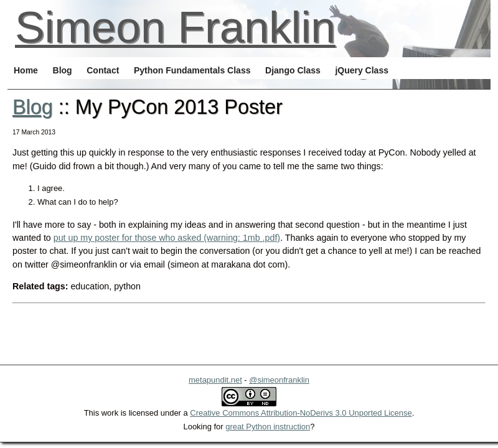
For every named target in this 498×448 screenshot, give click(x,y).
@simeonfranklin (279, 380)
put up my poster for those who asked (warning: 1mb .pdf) (167, 238)
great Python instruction (268, 427)
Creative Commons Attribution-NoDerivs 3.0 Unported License (301, 413)
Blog (33, 107)
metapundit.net (215, 380)
